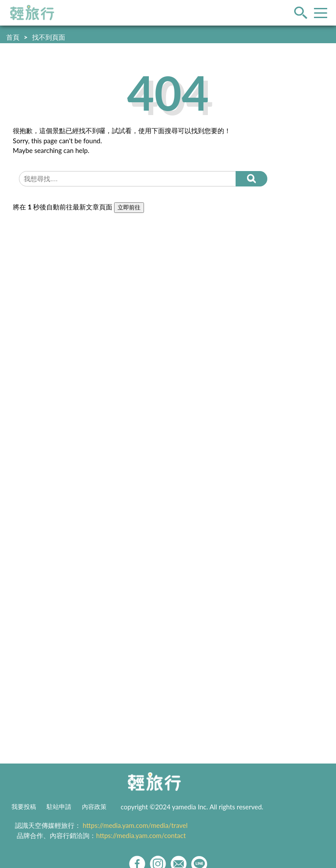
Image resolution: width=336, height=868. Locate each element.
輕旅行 (32, 13)
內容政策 (94, 807)
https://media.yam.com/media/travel (135, 825)
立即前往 (129, 207)
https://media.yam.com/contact (141, 835)
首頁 (13, 37)
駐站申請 (59, 807)
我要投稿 (24, 807)
